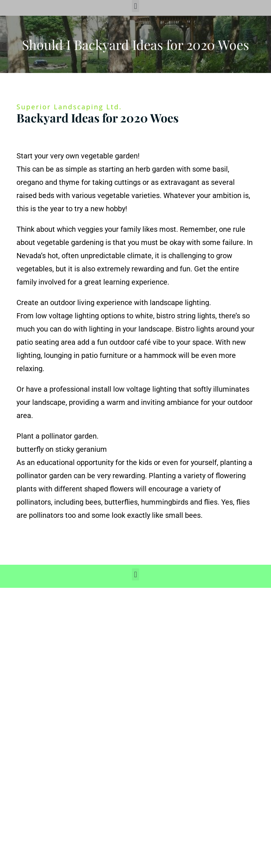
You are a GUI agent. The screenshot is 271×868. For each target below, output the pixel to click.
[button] (135, 6)
